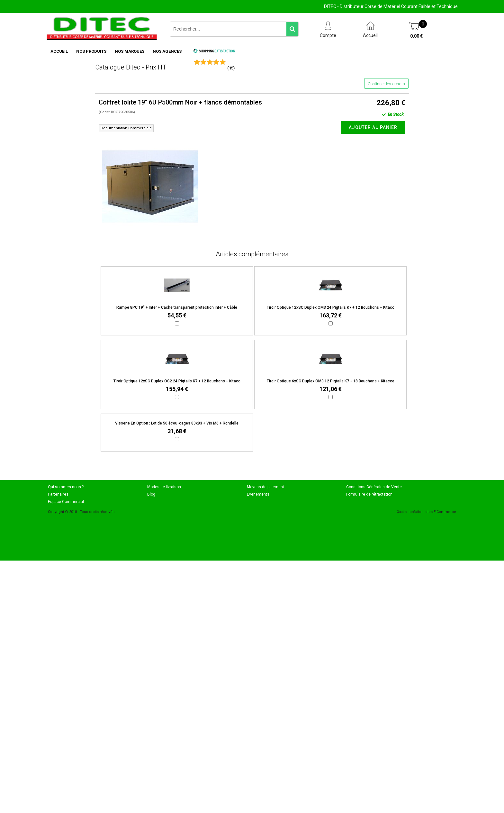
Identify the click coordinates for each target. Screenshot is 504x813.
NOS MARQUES (130, 51)
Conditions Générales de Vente (374, 487)
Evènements (258, 494)
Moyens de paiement (265, 487)
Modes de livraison (164, 487)
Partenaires (58, 494)
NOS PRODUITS (91, 51)
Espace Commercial (66, 502)
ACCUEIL (59, 51)
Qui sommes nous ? (66, 487)
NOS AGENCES (167, 51)
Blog (151, 494)
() (231, 68)
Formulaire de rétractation (369, 494)
